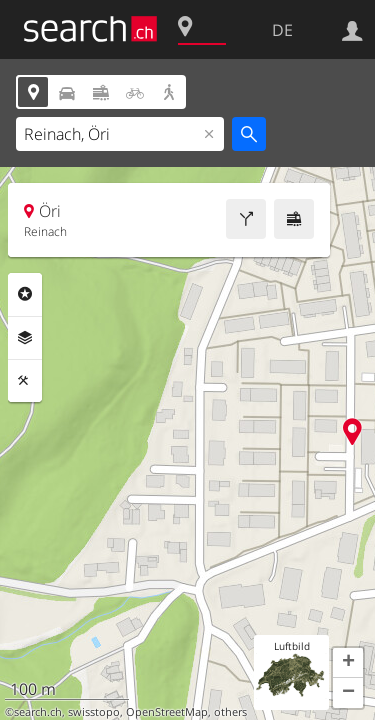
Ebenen (25, 338)
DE (282, 30)
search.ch (38, 712)
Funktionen (25, 381)
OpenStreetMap (167, 712)
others (230, 712)
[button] (348, 663)
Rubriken (25, 294)
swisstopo (94, 712)
